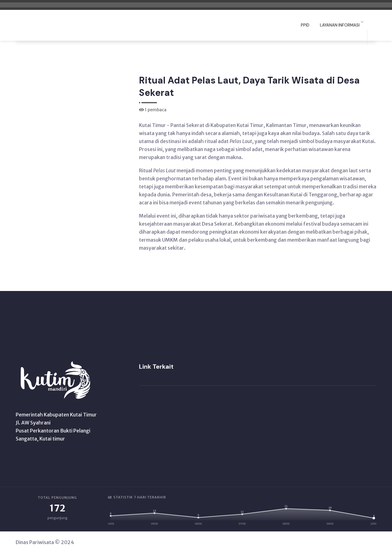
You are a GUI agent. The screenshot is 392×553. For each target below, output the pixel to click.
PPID (305, 25)
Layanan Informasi (340, 25)
